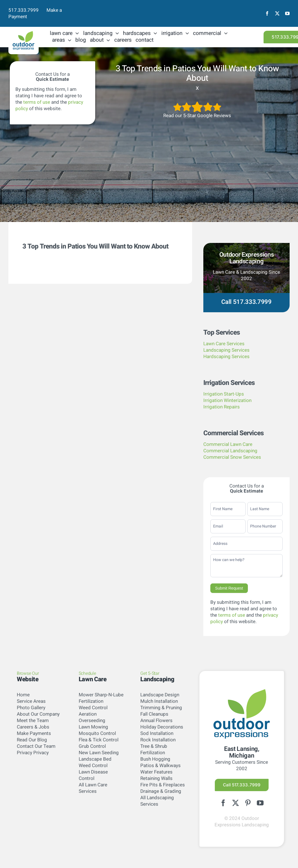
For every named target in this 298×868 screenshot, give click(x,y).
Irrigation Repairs (222, 407)
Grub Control (92, 746)
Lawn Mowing (93, 727)
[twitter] (277, 13)
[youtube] (287, 13)
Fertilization (91, 701)
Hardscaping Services (226, 357)
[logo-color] (24, 33)
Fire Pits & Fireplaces (163, 785)
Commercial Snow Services (232, 457)
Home (23, 695)
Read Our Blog (32, 740)
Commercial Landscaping (230, 451)
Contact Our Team (36, 746)
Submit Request (229, 588)
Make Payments (34, 733)
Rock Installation (158, 740)
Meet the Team (33, 721)
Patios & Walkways (160, 766)
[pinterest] (248, 803)
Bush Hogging (155, 759)
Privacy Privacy (33, 753)
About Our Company (38, 714)
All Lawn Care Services (93, 788)
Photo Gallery (31, 708)
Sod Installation (157, 733)
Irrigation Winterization (227, 400)
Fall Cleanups (154, 714)
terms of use (37, 102)
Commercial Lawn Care (228, 444)
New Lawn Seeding (99, 753)
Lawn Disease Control (93, 775)
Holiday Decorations (162, 727)
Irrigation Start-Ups (224, 394)
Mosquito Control (97, 733)
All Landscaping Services (157, 801)
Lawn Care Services (224, 344)
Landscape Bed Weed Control (95, 762)
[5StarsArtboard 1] (197, 103)
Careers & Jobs (33, 727)
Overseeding (92, 721)
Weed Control (93, 708)
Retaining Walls (156, 778)
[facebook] (267, 13)
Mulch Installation (159, 701)
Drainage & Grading (161, 791)
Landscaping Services (226, 350)
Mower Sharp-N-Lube (101, 695)
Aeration (88, 714)
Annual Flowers (156, 721)
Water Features (156, 772)
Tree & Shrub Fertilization (154, 749)
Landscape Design (160, 695)
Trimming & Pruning (161, 708)
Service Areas (31, 701)
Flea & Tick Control (99, 740)
